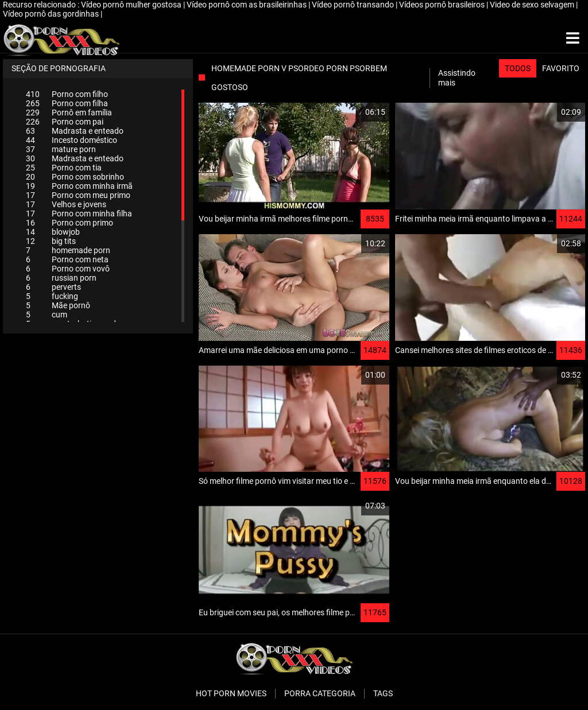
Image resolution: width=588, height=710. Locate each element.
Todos (518, 68)
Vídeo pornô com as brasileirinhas (247, 5)
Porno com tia (64, 168)
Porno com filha (67, 103)
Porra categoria (320, 693)
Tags (383, 693)
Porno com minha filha (79, 214)
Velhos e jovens (66, 204)
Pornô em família (69, 112)
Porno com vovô (68, 269)
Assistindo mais (457, 78)
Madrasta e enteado (75, 131)
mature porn (61, 149)
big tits (51, 241)
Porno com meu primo (78, 195)
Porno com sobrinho (75, 177)
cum (47, 315)
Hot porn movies (231, 693)
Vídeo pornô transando (354, 5)
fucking (52, 296)
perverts (53, 287)
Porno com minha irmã (79, 186)
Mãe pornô (58, 305)
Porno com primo (69, 223)
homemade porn (68, 250)
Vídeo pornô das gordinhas (52, 14)
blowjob (53, 232)
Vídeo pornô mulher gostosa (132, 5)
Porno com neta (67, 259)
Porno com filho (67, 94)
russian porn (61, 278)
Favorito (561, 68)
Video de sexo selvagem (533, 5)
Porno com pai (65, 122)
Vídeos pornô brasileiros (443, 5)
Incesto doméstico (71, 140)
